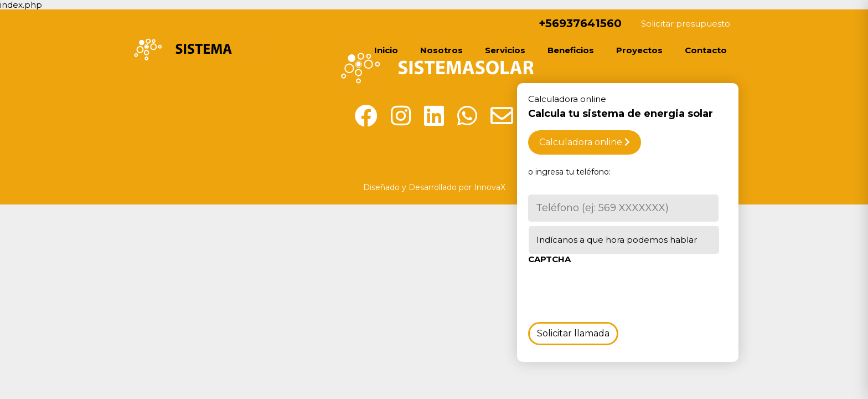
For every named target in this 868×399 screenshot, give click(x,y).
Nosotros (441, 50)
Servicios (505, 50)
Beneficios (571, 50)
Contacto (706, 50)
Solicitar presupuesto (686, 24)
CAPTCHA (549, 259)
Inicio (386, 50)
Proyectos (639, 50)
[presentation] (612, 291)
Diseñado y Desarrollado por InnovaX (434, 187)
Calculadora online (585, 142)
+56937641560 (573, 23)
